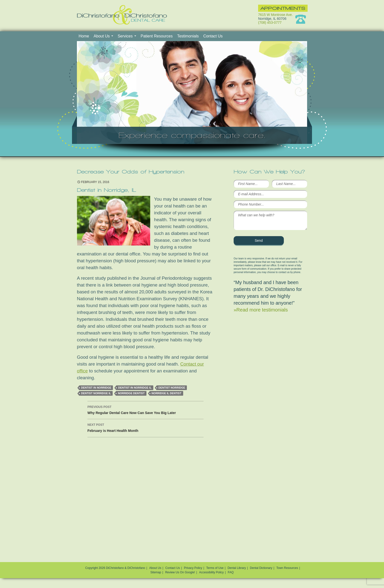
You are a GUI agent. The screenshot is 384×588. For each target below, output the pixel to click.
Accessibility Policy (211, 572)
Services (125, 36)
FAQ (231, 572)
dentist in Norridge (96, 388)
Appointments (283, 8)
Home (84, 36)
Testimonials (188, 36)
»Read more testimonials (261, 310)
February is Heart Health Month (145, 427)
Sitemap (156, 572)
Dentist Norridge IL (96, 393)
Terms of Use (215, 568)
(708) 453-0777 (270, 23)
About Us (102, 36)
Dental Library (237, 568)
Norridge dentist (131, 393)
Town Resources (287, 568)
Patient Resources (157, 36)
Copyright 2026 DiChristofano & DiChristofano (115, 568)
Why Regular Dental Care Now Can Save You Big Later (145, 409)
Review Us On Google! (180, 572)
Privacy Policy (193, 568)
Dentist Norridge (172, 388)
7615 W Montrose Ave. (275, 15)
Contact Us (213, 36)
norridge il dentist (167, 393)
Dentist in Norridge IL (135, 388)
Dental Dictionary (261, 568)
